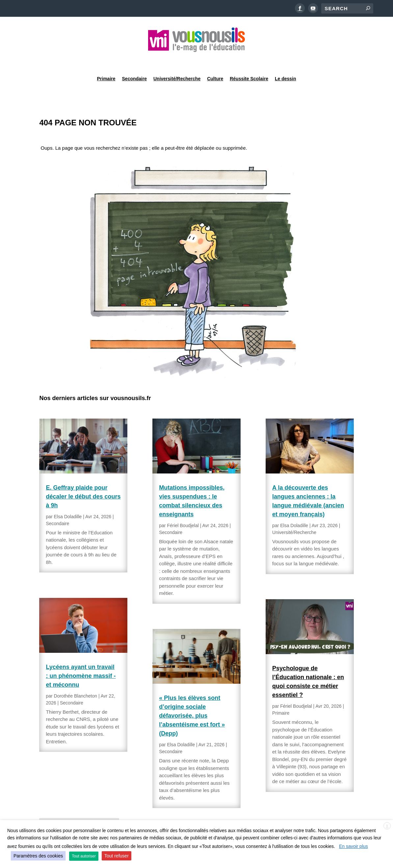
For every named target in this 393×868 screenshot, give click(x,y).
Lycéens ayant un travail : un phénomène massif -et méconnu (81, 659)
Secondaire (134, 61)
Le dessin (286, 61)
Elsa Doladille (68, 500)
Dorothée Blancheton (76, 679)
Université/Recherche (177, 61)
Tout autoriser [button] (84, 856)
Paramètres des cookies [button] (38, 856)
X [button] (387, 826)
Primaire (106, 61)
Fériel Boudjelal (183, 509)
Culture (215, 61)
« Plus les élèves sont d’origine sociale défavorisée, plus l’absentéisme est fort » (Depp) (192, 699)
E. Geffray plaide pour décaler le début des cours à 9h (83, 480)
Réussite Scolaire (249, 61)
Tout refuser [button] (117, 856)
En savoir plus (354, 846)
